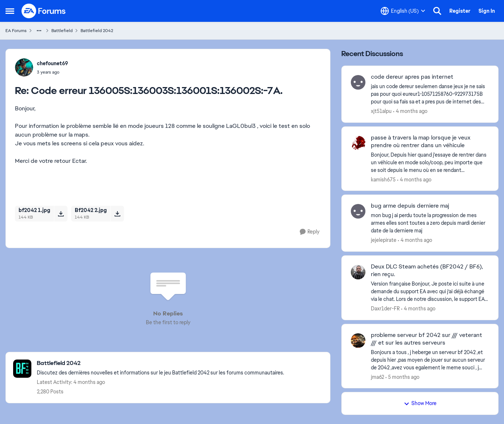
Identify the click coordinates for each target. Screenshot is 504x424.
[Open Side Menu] (10, 11)
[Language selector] (403, 11)
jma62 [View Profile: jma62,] (377, 377)
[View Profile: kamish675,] (358, 143)
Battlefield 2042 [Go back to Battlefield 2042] (97, 31)
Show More (420, 403)
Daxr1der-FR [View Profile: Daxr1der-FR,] (385, 309)
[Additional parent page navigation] (39, 31)
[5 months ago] (402, 377)
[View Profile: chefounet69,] (24, 67)
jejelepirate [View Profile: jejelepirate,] (384, 240)
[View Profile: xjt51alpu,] (358, 82)
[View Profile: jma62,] (358, 341)
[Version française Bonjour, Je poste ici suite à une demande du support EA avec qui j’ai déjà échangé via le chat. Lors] (430, 292)
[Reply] (310, 232)
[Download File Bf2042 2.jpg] (117, 213)
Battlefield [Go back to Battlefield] (62, 31)
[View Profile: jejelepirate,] (358, 211)
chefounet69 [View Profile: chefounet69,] (53, 63)
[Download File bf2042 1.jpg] (61, 213)
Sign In (487, 11)
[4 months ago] (410, 111)
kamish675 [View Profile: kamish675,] (383, 179)
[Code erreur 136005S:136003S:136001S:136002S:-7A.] (53, 72)
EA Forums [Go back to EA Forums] (16, 31)
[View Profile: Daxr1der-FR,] (358, 272)
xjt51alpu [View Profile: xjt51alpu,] (381, 111)
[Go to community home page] (44, 11)
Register (460, 11)
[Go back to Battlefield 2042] (160, 363)
